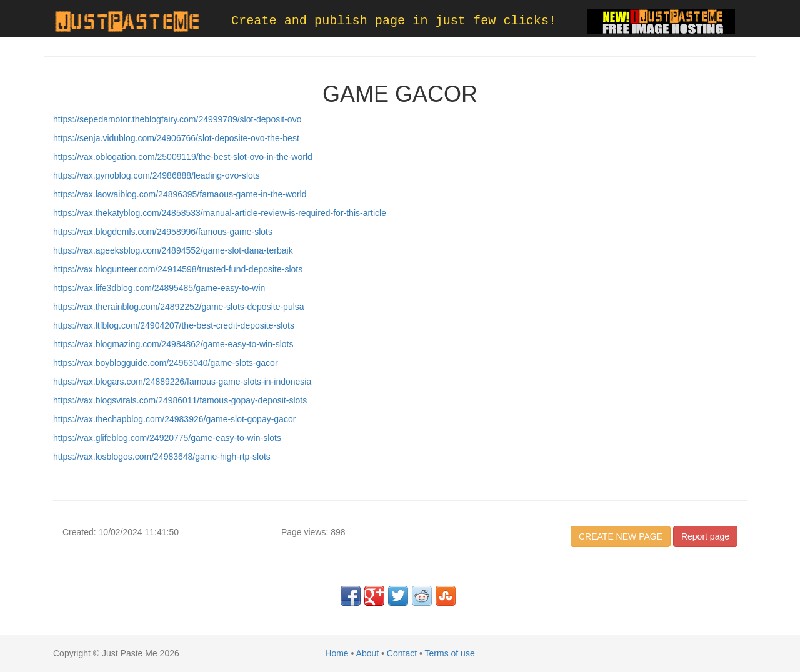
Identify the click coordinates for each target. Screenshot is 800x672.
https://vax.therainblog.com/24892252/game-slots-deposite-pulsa (179, 307)
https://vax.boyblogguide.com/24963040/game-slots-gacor (166, 363)
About (368, 653)
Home (337, 653)
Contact (402, 653)
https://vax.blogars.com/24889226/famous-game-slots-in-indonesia (182, 382)
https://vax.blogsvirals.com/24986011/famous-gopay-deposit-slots (180, 400)
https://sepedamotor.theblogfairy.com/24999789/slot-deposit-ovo (177, 119)
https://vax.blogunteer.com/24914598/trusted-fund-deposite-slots (178, 269)
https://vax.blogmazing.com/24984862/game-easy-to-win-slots (173, 344)
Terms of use (450, 653)
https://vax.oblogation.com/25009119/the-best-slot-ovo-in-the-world (183, 157)
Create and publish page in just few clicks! (394, 21)
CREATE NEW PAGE (621, 536)
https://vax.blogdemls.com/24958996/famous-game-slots (163, 232)
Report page (705, 536)
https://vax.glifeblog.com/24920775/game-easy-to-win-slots (167, 438)
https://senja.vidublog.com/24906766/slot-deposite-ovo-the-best (176, 138)
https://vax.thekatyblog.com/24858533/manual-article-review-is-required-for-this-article (220, 213)
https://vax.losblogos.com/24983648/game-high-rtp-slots (162, 457)
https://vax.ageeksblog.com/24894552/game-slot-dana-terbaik (173, 250)
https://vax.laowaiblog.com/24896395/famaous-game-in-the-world (180, 194)
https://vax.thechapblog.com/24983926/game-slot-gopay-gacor (174, 419)
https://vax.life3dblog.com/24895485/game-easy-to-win (159, 288)
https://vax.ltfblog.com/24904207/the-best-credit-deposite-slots (174, 325)
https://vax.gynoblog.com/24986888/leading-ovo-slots (157, 175)
